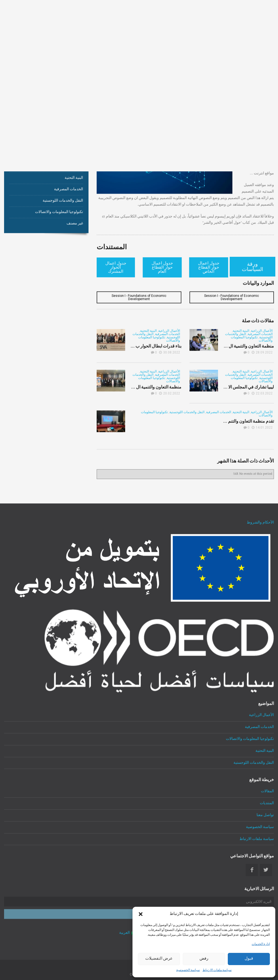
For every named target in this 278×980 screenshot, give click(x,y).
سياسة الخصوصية (188, 971)
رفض (204, 959)
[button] (141, 914)
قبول (249, 959)
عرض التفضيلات (159, 959)
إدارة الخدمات (261, 944)
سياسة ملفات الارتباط (217, 971)
